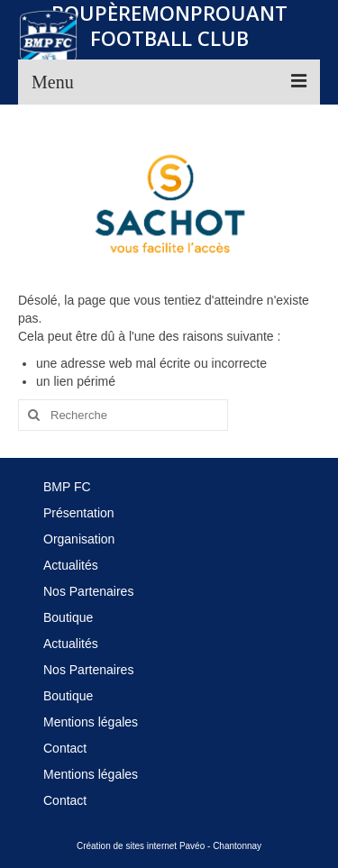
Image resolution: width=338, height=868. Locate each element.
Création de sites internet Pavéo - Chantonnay (169, 846)
